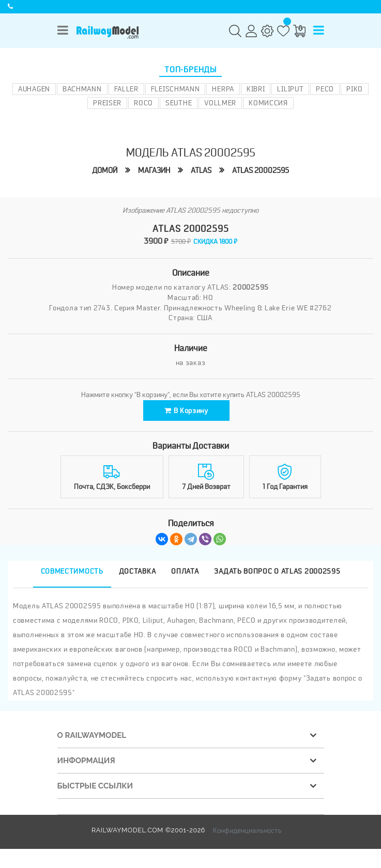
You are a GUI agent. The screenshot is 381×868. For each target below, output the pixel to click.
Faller (126, 89)
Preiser (107, 103)
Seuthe (179, 103)
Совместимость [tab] (72, 571)
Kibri (256, 89)
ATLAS (201, 170)
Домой (105, 170)
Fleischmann (176, 89)
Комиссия (268, 103)
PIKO (355, 89)
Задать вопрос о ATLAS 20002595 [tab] (277, 571)
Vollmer (220, 103)
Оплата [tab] (185, 571)
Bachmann (82, 89)
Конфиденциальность (247, 830)
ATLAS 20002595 (261, 170)
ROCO (143, 103)
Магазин (154, 170)
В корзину (186, 411)
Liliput (290, 89)
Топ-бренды (190, 70)
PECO (325, 89)
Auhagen (34, 89)
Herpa (223, 89)
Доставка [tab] (138, 571)
